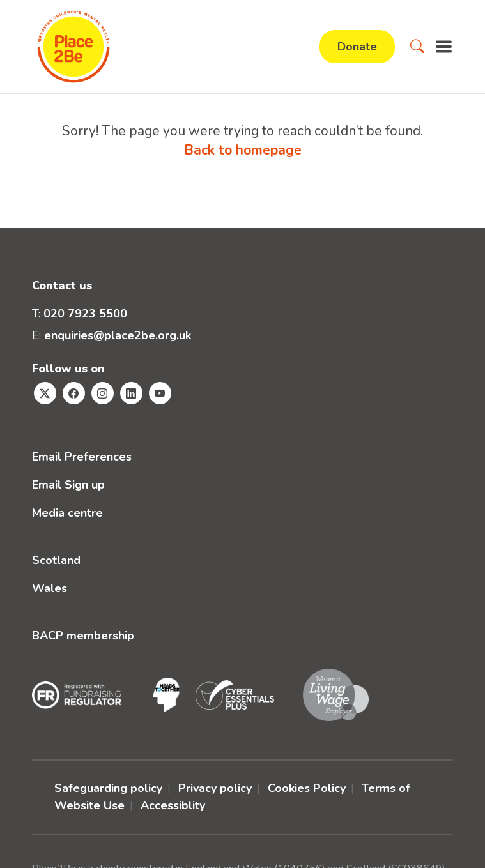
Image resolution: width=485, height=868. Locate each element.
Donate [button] (357, 47)
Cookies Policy (307, 788)
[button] (417, 47)
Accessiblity (173, 805)
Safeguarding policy (108, 788)
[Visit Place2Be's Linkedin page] (131, 393)
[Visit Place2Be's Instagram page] (103, 393)
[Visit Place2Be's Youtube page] (160, 393)
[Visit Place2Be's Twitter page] (45, 393)
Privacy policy (215, 788)
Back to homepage (243, 150)
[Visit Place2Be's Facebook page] (74, 393)
